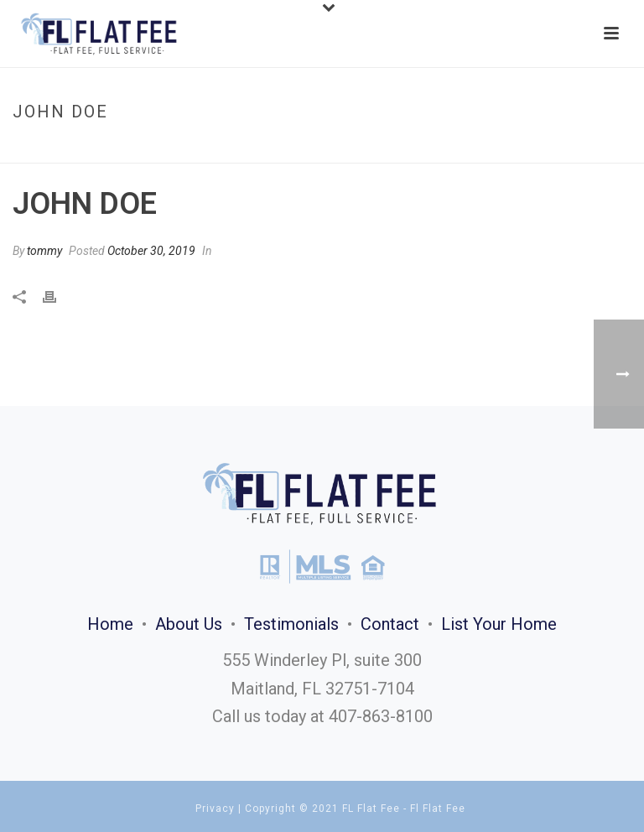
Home (543, 147)
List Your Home (499, 624)
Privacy (215, 809)
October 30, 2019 (151, 251)
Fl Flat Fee (438, 809)
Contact (390, 624)
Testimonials (291, 624)
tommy (44, 251)
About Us (189, 624)
